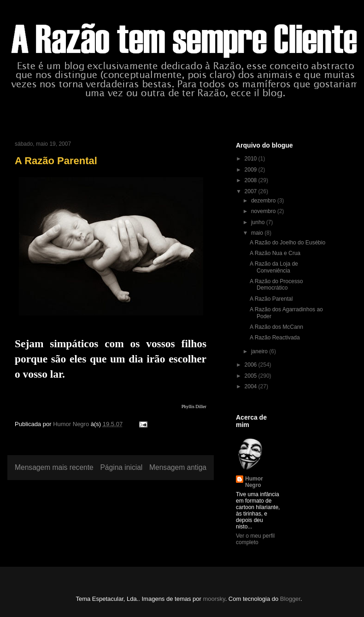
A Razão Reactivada (275, 338)
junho (259, 222)
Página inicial (121, 467)
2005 (252, 376)
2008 (252, 180)
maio (258, 233)
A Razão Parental (271, 299)
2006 (252, 365)
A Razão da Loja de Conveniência (274, 267)
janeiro (260, 351)
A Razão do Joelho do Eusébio (288, 243)
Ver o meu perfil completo (255, 539)
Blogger (290, 599)
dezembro (264, 201)
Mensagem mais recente (54, 467)
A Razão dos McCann (276, 327)
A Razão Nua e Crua (275, 253)
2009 (252, 170)
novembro (264, 211)
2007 (252, 191)
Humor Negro (254, 482)
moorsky (214, 599)
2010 (252, 159)
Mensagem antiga (178, 467)
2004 (252, 386)
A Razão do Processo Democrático (276, 285)
